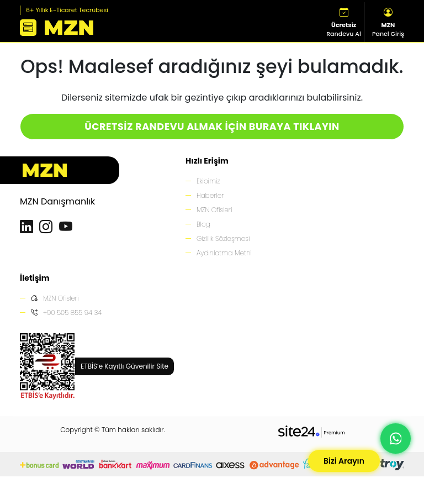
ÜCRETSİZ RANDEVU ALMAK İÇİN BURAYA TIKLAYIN (212, 127)
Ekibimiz (208, 181)
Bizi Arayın (344, 461)
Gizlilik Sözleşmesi (223, 238)
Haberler (210, 195)
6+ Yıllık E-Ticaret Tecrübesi (67, 10)
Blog (203, 224)
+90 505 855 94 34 (66, 313)
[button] (28, 28)
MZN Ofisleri (214, 210)
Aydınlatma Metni (224, 253)
